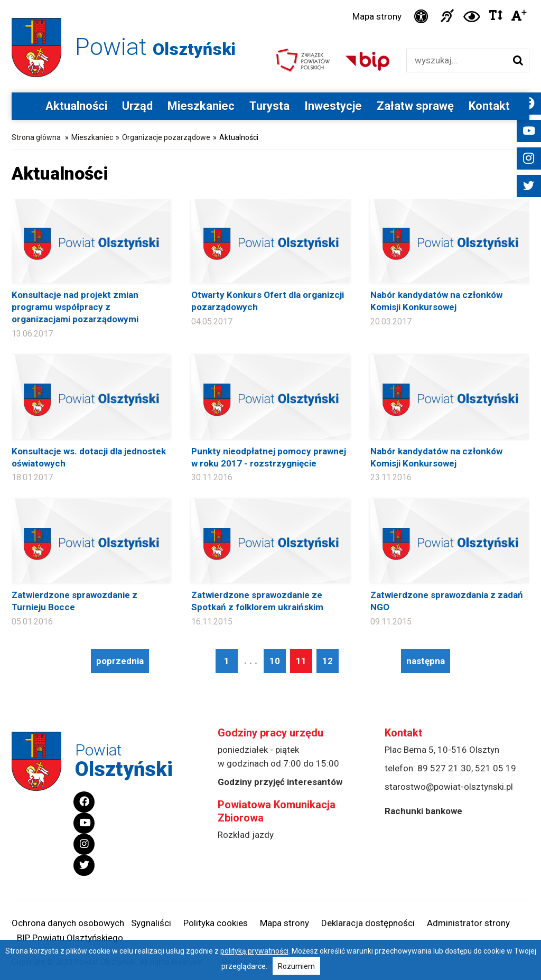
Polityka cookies (216, 923)
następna (426, 661)
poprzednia (120, 661)
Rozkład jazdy (246, 835)
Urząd (137, 106)
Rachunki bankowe (423, 811)
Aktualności (76, 106)
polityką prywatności (254, 951)
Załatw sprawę (415, 106)
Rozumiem (296, 966)
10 (275, 661)
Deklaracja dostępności (368, 923)
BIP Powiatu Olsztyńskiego (70, 938)
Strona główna (36, 137)
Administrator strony (468, 923)
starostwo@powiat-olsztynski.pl (449, 787)
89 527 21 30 (444, 768)
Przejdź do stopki (270, 0)
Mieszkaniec (201, 106)
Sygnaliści (151, 923)
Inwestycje (333, 106)
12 (328, 661)
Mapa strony (377, 16)
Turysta (269, 106)
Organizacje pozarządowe (166, 137)
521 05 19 (496, 768)
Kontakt (489, 106)
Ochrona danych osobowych (68, 923)
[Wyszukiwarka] (457, 60)
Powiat (155, 47)
